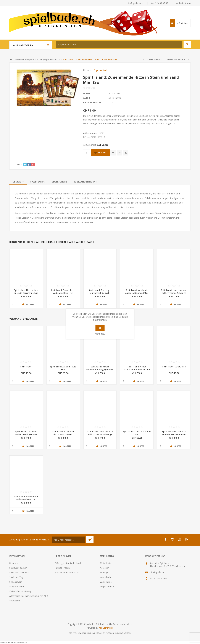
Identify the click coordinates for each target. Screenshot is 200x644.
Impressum (15, 601)
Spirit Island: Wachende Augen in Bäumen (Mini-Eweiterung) (137, 293)
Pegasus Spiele (101, 70)
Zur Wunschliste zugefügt (113, 153)
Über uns (14, 563)
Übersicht (18, 182)
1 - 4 (111, 102)
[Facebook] (165, 540)
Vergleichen (119, 153)
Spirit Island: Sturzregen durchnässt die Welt (100, 292)
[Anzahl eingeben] (86, 153)
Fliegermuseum (17, 587)
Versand (128, 633)
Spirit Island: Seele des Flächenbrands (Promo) (26, 433)
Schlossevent (16, 582)
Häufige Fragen (62, 568)
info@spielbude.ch (135, 3)
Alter (86, 98)
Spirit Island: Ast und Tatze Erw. (63, 368)
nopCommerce (106, 628)
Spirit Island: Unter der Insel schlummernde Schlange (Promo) (174, 293)
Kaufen (102, 153)
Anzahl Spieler (92, 102)
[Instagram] (173, 540)
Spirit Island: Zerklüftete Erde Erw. (137, 433)
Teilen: (19, 165)
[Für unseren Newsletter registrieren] (68, 540)
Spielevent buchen (18, 568)
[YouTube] (180, 540)
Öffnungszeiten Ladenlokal (68, 563)
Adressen (105, 568)
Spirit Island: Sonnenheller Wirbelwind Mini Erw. (63, 292)
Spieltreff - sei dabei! (19, 573)
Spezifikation (38, 182)
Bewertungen (59, 182)
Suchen (187, 44)
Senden (90, 540)
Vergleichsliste (107, 587)
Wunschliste (106, 582)
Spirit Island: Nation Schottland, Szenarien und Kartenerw (137, 369)
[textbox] (119, 44)
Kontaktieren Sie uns (85, 182)
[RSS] (187, 540)
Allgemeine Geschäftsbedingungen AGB (29, 596)
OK (100, 328)
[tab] (18, 182)
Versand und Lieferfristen (67, 573)
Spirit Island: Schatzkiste (174, 367)
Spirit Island (26, 367)
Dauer (87, 93)
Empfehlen (126, 153)
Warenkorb (105, 577)
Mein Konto (185, 3)
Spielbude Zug (16, 577)
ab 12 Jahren (115, 98)
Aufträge (104, 573)
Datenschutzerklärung (20, 591)
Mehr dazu (100, 334)
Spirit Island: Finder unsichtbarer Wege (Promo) (100, 368)
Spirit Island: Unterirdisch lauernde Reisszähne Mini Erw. (26, 293)
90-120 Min (114, 93)
